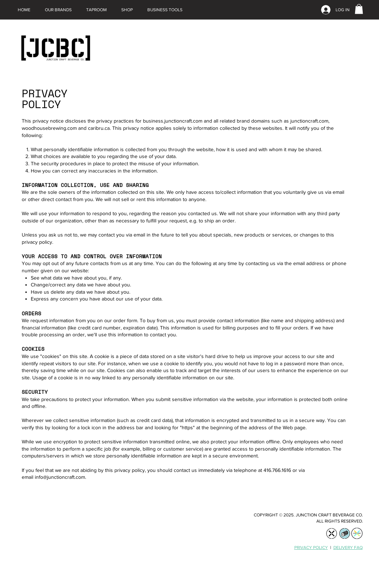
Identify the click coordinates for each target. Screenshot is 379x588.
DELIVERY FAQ (348, 547)
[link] (359, 9)
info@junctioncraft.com (60, 477)
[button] (58, 10)
